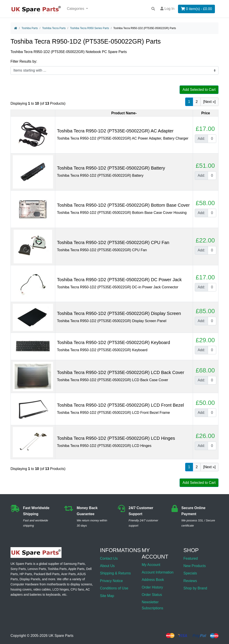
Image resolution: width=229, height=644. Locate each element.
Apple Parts (76, 569)
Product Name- (124, 113)
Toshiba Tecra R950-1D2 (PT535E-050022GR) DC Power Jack (119, 280)
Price (206, 113)
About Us (107, 566)
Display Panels (30, 579)
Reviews (190, 581)
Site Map (107, 596)
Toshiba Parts (30, 28)
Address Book (153, 580)
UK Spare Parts (61, 636)
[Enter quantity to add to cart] (212, 139)
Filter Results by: (24, 61)
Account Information (158, 572)
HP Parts (26, 574)
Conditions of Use (114, 588)
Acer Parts (68, 574)
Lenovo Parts (37, 569)
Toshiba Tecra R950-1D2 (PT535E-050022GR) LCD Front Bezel (121, 405)
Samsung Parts (74, 564)
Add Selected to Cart (199, 90)
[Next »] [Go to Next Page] (209, 102)
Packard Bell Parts (47, 574)
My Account (151, 565)
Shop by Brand (195, 588)
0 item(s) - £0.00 (196, 9)
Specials (190, 573)
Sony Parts (18, 569)
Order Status (152, 595)
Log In (167, 9)
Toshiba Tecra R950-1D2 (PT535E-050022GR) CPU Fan (113, 242)
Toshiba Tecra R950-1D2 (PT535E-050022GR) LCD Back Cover (121, 372)
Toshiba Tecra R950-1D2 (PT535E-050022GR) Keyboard (113, 342)
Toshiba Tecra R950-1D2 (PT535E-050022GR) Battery (111, 168)
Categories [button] (76, 9)
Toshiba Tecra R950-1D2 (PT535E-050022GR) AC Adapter (115, 131)
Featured (191, 558)
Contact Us (109, 558)
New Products (195, 566)
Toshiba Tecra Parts (54, 28)
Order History (152, 587)
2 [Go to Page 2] (197, 102)
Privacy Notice (111, 581)
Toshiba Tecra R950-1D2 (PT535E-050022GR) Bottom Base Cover (123, 205)
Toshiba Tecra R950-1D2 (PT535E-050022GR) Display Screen (119, 313)
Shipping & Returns (115, 573)
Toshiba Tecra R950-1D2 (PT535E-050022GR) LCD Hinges (116, 438)
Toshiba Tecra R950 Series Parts (90, 28)
